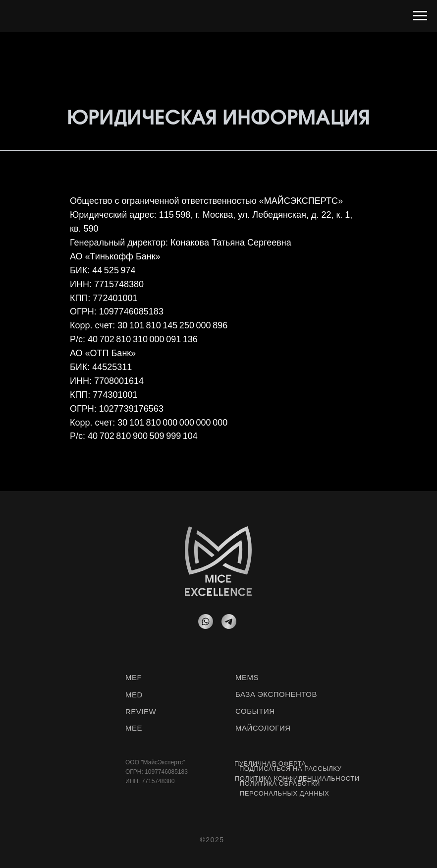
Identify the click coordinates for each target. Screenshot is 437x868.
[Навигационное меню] (420, 16)
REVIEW (141, 712)
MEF (134, 677)
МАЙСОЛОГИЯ (263, 728)
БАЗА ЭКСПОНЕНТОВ (276, 694)
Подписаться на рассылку (290, 769)
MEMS (247, 677)
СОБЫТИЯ (255, 711)
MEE (134, 728)
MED (134, 695)
